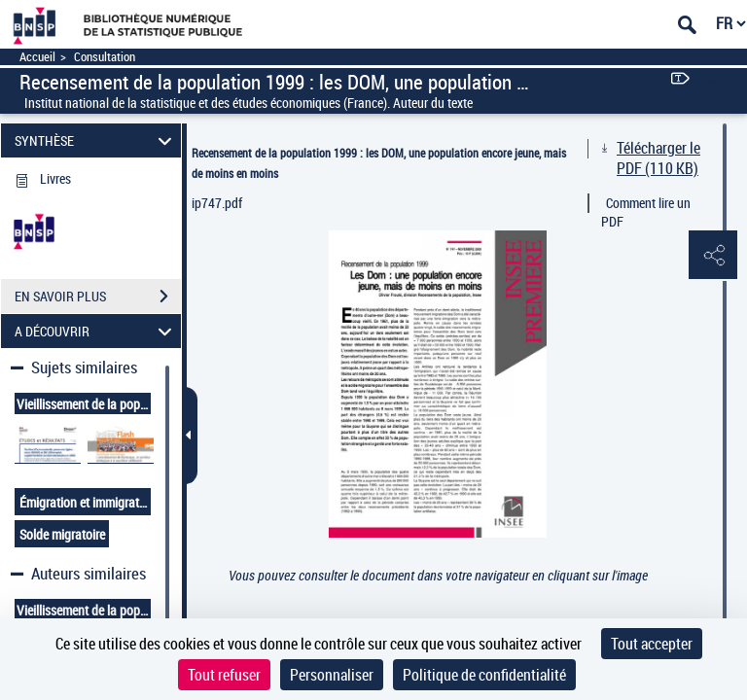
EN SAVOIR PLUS (98, 297)
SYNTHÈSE (96, 140)
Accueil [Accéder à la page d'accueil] (37, 57)
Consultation (105, 57)
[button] (713, 256)
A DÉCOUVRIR (96, 331)
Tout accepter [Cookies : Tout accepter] (652, 644)
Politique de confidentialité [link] (484, 675)
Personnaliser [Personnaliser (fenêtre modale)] (332, 675)
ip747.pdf (217, 203)
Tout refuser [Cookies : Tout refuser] (224, 675)
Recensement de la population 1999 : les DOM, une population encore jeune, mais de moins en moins (379, 163)
